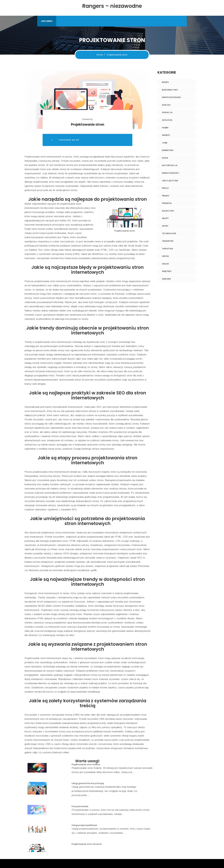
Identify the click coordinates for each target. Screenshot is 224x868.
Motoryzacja (170, 165)
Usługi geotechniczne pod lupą (88, 783)
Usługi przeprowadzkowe (84, 825)
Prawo (166, 196)
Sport (165, 226)
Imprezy (166, 135)
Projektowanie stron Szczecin (87, 844)
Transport (168, 241)
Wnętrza (167, 271)
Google (77, 449)
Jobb (165, 143)
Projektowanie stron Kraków (86, 764)
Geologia (167, 120)
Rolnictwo (168, 211)
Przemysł (167, 203)
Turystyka (167, 249)
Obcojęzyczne (170, 181)
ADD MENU (47, 21)
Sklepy (165, 218)
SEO (99, 407)
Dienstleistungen (171, 97)
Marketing (168, 150)
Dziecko (166, 105)
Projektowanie (32, 157)
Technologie (169, 233)
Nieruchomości (171, 173)
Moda (165, 158)
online (66, 752)
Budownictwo (170, 90)
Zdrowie (166, 279)
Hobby (165, 128)
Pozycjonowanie (80, 806)
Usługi (165, 264)
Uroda (165, 256)
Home (100, 55)
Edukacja (167, 112)
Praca (165, 188)
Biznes (165, 82)
